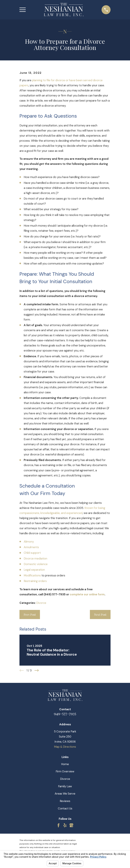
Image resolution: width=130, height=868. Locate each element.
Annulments (31, 547)
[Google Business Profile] (71, 825)
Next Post (100, 614)
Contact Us (65, 808)
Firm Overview (65, 771)
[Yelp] (65, 825)
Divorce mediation (35, 558)
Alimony (29, 542)
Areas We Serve (65, 794)
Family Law (65, 786)
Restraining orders (35, 581)
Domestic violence (36, 564)
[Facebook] (58, 825)
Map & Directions (65, 747)
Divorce (41, 603)
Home (65, 764)
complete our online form (87, 594)
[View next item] (37, 670)
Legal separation (34, 570)
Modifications (32, 575)
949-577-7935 (65, 713)
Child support (32, 553)
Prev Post (30, 614)
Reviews (65, 801)
